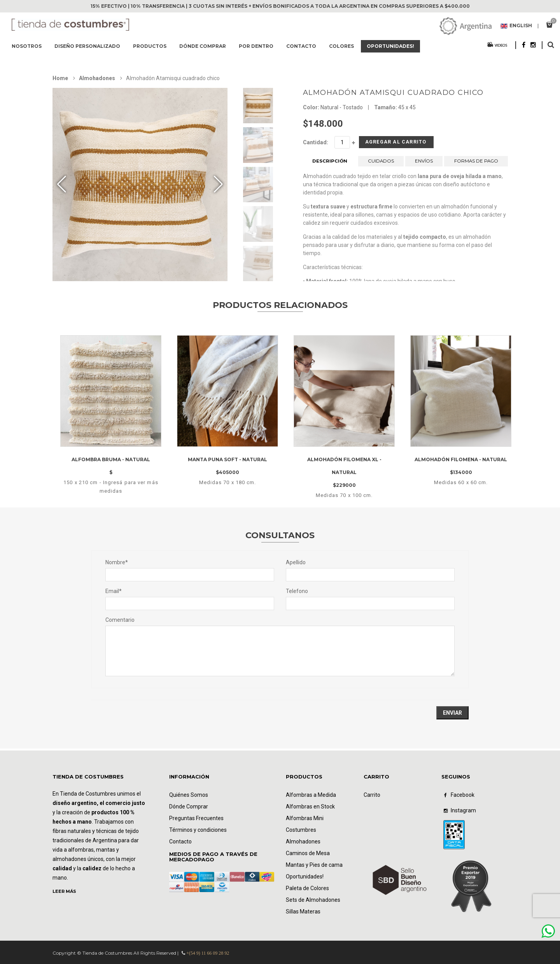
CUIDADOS (381, 164)
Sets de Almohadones (313, 900)
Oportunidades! (390, 46)
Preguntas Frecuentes (196, 818)
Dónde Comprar (189, 807)
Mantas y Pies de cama (314, 865)
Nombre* (117, 562)
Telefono (297, 591)
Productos (150, 46)
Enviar (452, 713)
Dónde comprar (203, 46)
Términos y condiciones (198, 830)
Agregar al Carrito (384, 144)
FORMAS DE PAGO (476, 164)
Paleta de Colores (307, 888)
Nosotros (27, 46)
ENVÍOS (424, 164)
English (516, 26)
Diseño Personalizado (87, 46)
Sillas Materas (303, 912)
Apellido (296, 562)
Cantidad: (316, 142)
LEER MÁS (64, 891)
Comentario (120, 620)
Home (60, 78)
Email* (114, 591)
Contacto (301, 46)
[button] (218, 184)
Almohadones (97, 78)
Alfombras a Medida (311, 795)
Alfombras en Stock (310, 807)
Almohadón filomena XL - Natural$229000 (344, 473)
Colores (341, 46)
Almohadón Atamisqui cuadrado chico (393, 93)
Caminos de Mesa (308, 853)
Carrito (372, 795)
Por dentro (256, 46)
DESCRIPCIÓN (330, 164)
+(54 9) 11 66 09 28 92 (208, 953)
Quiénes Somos (189, 795)
